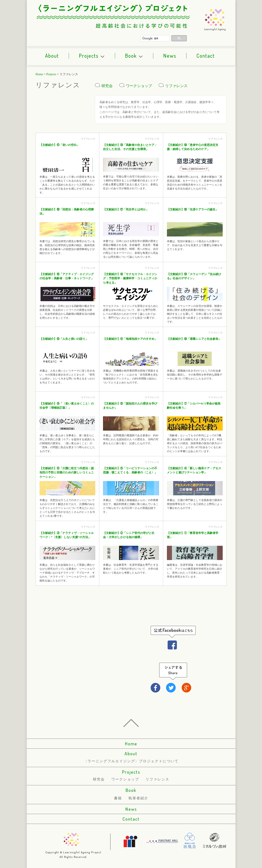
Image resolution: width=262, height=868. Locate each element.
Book (134, 56)
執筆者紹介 (138, 798)
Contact (206, 56)
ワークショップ (136, 86)
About (52, 56)
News (170, 56)
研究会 (104, 86)
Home (39, 74)
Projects (92, 56)
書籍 (118, 798)
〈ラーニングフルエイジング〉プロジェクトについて (131, 761)
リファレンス (173, 86)
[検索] (155, 38)
